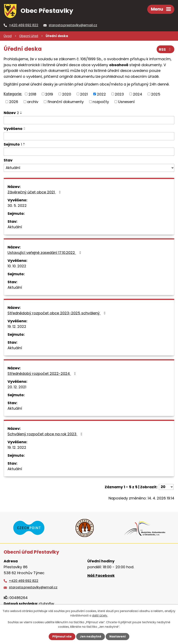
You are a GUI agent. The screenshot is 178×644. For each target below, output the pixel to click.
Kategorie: (13, 94)
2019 (49, 94)
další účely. (100, 615)
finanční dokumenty (66, 102)
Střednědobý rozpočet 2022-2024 (42, 374)
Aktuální (15, 227)
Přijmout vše (62, 636)
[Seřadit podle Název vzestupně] (21, 112)
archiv (33, 102)
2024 (138, 94)
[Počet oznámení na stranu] (166, 487)
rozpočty (101, 102)
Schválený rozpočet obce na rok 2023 (46, 434)
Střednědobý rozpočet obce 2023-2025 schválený (57, 313)
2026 (14, 102)
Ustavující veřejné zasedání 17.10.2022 (45, 253)
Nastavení (118, 636)
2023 (119, 94)
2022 (101, 94)
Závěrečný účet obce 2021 (35, 192)
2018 (32, 94)
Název (11, 113)
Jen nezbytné (91, 636)
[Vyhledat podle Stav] (89, 168)
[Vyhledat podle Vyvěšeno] (89, 136)
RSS (166, 49)
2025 (156, 94)
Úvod (8, 36)
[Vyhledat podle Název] (89, 120)
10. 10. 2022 (17, 266)
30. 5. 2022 (17, 206)
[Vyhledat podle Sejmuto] (89, 152)
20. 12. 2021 (17, 387)
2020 (67, 94)
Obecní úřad (29, 36)
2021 (84, 94)
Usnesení (126, 102)
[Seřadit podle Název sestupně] (21, 113)
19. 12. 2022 (17, 326)
